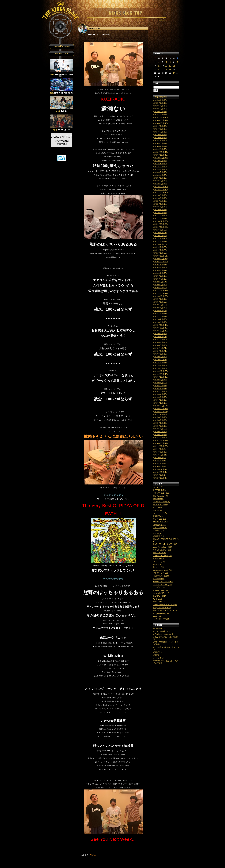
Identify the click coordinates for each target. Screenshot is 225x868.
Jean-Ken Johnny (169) (163, 547)
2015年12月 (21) (161, 406)
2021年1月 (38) (161, 253)
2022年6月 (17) (161, 204)
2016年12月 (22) (161, 371)
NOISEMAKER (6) (161, 496)
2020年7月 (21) (161, 270)
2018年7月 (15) (161, 339)
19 (170, 69)
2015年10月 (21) (161, 412)
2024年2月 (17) (161, 146)
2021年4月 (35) (161, 244)
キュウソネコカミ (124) (163, 585)
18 (166, 69)
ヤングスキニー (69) (162, 493)
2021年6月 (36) (161, 239)
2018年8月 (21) (161, 337)
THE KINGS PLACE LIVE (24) (165, 605)
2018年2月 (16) (161, 354)
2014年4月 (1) (160, 464)
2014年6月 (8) (160, 458)
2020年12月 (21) (161, 256)
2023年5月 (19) (161, 172)
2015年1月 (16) (161, 437)
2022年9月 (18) (161, 195)
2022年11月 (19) (161, 190)
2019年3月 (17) (161, 316)
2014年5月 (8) (160, 461)
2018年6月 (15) (161, 342)
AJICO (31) (158, 533)
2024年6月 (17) (161, 135)
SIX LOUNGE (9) (160, 528)
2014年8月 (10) (161, 452)
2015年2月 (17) (161, 435)
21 (177, 69)
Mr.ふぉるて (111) (161, 505)
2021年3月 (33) (161, 247)
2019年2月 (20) (161, 319)
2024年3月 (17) (161, 143)
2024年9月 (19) (161, 126)
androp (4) (157, 616)
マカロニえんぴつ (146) (163, 556)
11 (166, 66)
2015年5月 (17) (161, 426)
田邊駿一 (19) (159, 530)
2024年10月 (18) (161, 123)
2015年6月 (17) (161, 423)
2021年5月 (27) (161, 241)
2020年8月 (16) (161, 267)
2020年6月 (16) (161, 273)
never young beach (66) (163, 570)
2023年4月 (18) (161, 175)
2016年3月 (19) (161, 397)
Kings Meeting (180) (161, 613)
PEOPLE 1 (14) (160, 490)
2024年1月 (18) (161, 149)
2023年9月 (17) (161, 161)
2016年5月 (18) (161, 391)
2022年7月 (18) (161, 201)
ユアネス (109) (159, 562)
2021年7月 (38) (161, 236)
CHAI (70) (157, 564)
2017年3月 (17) (161, 363)
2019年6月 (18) (161, 308)
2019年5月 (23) (161, 311)
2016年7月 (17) (161, 386)
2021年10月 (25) (161, 227)
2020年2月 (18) (161, 285)
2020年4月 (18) (161, 279)
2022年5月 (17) (161, 207)
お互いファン (161, 658)
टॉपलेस (157, 655)
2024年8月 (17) (161, 129)
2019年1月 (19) (161, 322)
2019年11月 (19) (161, 293)
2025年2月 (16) (161, 112)
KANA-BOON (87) (161, 590)
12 (170, 66)
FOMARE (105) (160, 553)
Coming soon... (160, 628)
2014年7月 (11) (161, 455)
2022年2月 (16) (161, 215)
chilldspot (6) (158, 499)
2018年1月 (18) (161, 357)
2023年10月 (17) (161, 158)
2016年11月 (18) (161, 374)
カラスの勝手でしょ (162, 631)
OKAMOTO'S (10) (161, 522)
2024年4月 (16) (161, 141)
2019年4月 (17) (161, 313)
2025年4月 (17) (161, 106)
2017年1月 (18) (161, 368)
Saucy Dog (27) (160, 519)
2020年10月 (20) (161, 262)
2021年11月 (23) (161, 224)
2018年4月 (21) (161, 348)
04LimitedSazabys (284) (163, 582)
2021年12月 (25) (161, 221)
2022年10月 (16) (161, 192)
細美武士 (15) (159, 536)
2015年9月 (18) (161, 414)
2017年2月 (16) (161, 365)
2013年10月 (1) (161, 472)
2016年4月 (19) (161, 394)
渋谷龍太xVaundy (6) (162, 502)
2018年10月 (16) (161, 331)
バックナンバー (161, 97)
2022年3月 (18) (161, 213)
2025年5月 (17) (161, 103)
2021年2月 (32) (161, 250)
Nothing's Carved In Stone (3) (165, 610)
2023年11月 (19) (161, 155)
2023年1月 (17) (161, 184)
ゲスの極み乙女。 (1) (162, 593)
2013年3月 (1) (160, 475)
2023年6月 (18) (161, 169)
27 (174, 73)
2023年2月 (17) (161, 181)
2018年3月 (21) (161, 351)
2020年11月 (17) (161, 259)
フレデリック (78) (161, 573)
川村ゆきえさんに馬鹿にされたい (113, 436)
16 (159, 69)
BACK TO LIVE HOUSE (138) (165, 544)
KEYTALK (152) (160, 596)
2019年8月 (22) (161, 302)
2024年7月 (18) (161, 132)
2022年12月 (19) (161, 187)
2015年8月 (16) (161, 417)
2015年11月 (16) (161, 409)
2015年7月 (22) (161, 420)
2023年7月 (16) (161, 167)
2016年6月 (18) (161, 389)
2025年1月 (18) (161, 115)
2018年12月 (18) (161, 325)
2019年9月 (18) (161, 299)
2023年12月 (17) (161, 152)
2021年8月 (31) (161, 233)
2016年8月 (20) (161, 383)
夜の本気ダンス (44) (162, 576)
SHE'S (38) (158, 510)
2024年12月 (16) (161, 117)
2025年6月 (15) (161, 100)
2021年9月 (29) (161, 230)
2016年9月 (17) (161, 380)
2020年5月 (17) (161, 276)
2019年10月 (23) (161, 296)
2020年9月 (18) (161, 265)
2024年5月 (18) (161, 138)
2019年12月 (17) (161, 290)
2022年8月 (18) (161, 198)
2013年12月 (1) (161, 469)
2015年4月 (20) (161, 429)
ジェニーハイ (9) (160, 513)
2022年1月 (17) (161, 218)
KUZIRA (92, 855)
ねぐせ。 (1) (158, 487)
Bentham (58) (159, 567)
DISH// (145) (158, 516)
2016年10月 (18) (161, 377)
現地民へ (158, 652)
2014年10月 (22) (161, 446)
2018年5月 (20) (161, 345)
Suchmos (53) (159, 579)
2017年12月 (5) (161, 360)
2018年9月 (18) (161, 334)
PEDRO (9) (158, 507)
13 (174, 66)
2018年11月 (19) (161, 328)
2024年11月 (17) (161, 120)
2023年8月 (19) (161, 164)
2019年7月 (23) (161, 305)
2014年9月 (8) (160, 449)
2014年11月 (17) (161, 443)
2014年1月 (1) (160, 466)
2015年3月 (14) (161, 432)
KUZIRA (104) (159, 559)
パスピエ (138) (159, 587)
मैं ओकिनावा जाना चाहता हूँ (164, 634)
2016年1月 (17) (161, 403)
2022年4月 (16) (161, 210)
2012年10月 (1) (161, 478)
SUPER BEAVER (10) (162, 550)
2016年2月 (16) (161, 400)
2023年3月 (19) (161, 178)
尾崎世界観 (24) (160, 525)
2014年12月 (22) (161, 440)
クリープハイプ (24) (162, 619)
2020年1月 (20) (161, 288)
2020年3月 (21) (161, 282)
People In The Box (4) (162, 608)
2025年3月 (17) (161, 109)
